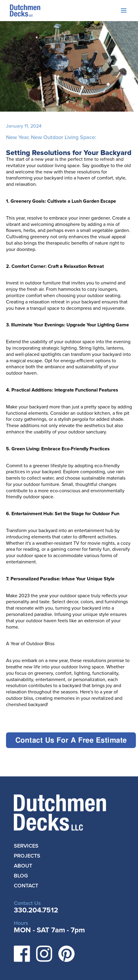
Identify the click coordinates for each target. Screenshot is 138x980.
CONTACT (26, 886)
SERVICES (26, 846)
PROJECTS (27, 856)
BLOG (21, 876)
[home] (24, 11)
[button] (124, 11)
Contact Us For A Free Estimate (71, 740)
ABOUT (23, 866)
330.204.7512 (36, 910)
